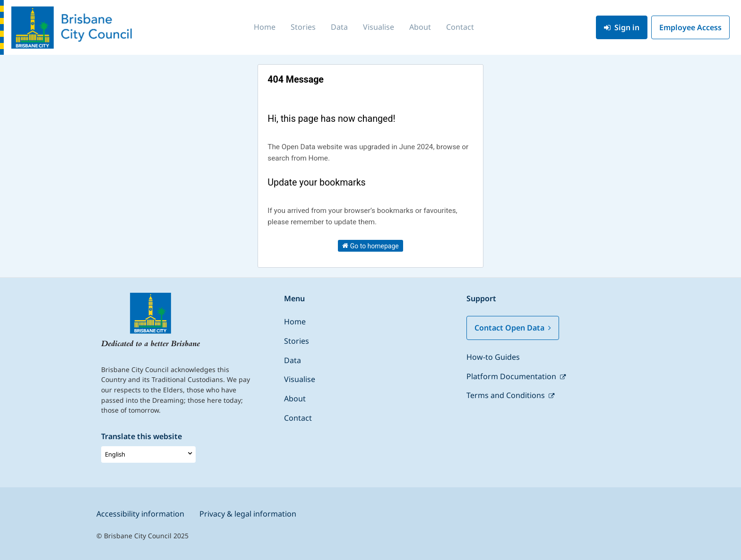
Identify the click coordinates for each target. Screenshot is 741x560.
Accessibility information (140, 514)
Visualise (379, 27)
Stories (303, 27)
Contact (460, 27)
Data (339, 27)
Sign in (622, 27)
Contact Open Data (513, 328)
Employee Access (690, 27)
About (420, 27)
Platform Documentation (512, 376)
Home (265, 27)
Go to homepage (370, 246)
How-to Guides (493, 357)
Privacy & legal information (248, 514)
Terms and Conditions (507, 395)
